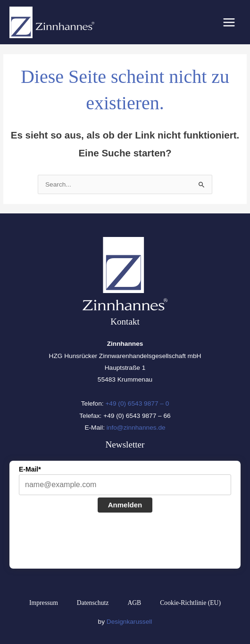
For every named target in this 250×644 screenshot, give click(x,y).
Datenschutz (93, 603)
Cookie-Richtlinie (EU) (190, 603)
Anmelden (125, 505)
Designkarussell (129, 622)
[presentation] (91, 542)
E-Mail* (30, 469)
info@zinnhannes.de (136, 428)
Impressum (44, 603)
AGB (134, 603)
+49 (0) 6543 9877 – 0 (137, 404)
